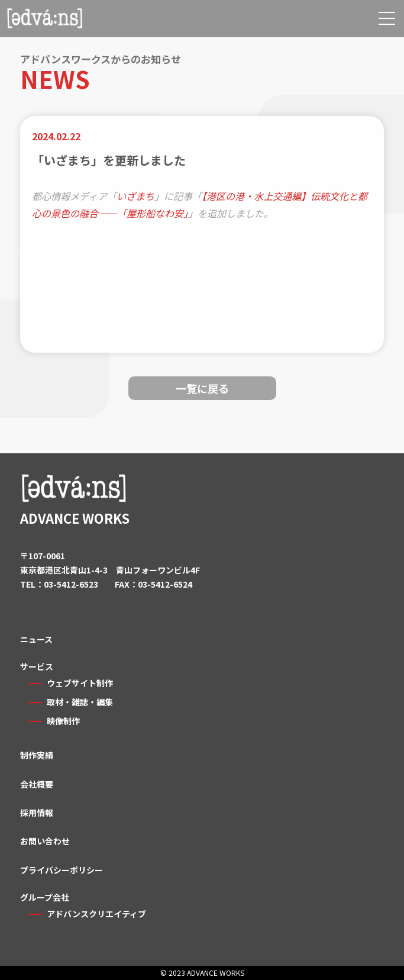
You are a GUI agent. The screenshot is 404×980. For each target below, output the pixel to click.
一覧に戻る (202, 388)
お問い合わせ (45, 841)
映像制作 (63, 721)
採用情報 (37, 813)
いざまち (135, 196)
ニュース (36, 639)
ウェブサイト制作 (80, 683)
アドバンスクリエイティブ (96, 914)
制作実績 (37, 755)
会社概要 (37, 784)
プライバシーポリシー (62, 870)
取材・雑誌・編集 (80, 702)
